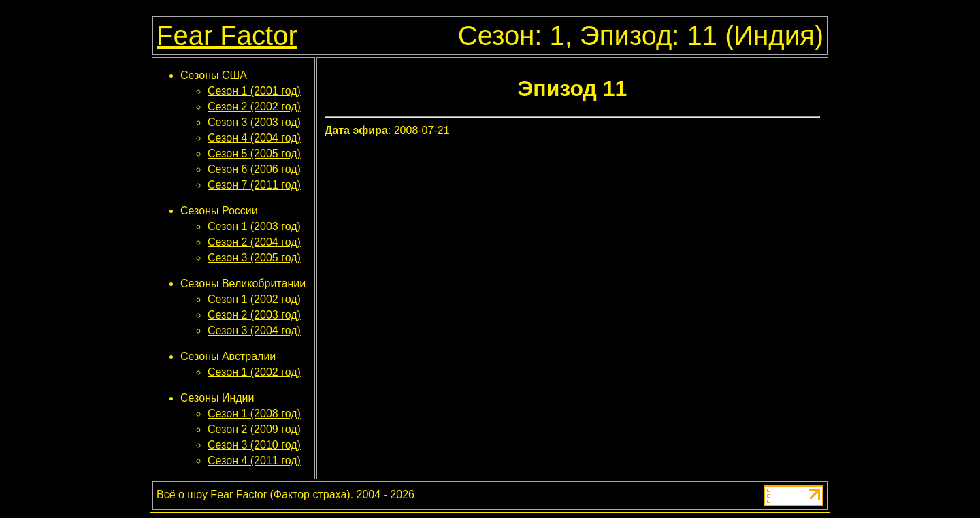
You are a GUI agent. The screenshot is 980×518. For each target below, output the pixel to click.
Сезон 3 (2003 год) (254, 122)
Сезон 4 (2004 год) (254, 138)
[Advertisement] (572, 176)
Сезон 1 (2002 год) (254, 299)
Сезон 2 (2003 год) (254, 315)
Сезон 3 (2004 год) (254, 330)
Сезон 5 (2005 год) (254, 153)
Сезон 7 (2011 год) (254, 185)
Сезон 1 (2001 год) (254, 91)
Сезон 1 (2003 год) (254, 226)
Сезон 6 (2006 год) (254, 169)
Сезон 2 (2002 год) (254, 107)
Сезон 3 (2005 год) (254, 258)
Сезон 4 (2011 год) (254, 460)
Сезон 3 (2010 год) (254, 445)
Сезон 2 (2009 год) (254, 429)
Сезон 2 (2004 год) (254, 242)
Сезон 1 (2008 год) (254, 414)
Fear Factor (227, 35)
